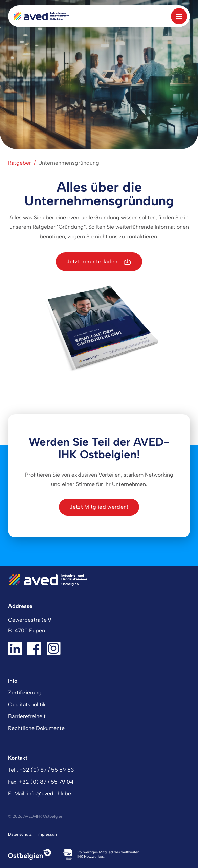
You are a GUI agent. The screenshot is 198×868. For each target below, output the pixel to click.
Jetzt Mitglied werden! (99, 507)
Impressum (48, 834)
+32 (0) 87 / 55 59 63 (47, 770)
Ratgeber (20, 163)
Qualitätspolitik (27, 704)
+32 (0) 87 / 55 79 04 (46, 782)
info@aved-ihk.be (49, 794)
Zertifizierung (25, 693)
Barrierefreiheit (27, 716)
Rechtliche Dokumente (36, 728)
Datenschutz (20, 834)
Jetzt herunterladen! (99, 262)
